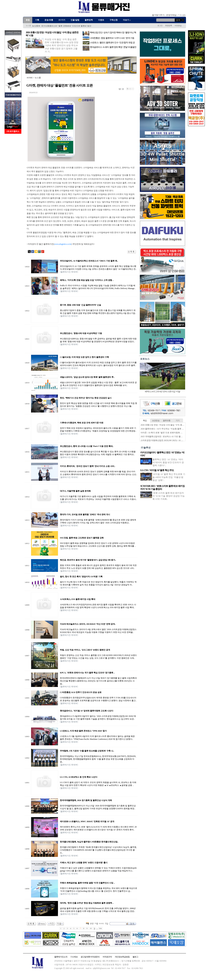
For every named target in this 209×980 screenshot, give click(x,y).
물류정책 (89, 20)
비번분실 (178, 25)
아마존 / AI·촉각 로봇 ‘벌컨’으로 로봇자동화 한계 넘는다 (166, 433)
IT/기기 (62, 20)
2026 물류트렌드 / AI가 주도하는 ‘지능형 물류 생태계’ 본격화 (168, 429)
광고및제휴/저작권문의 (90, 957)
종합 (28, 20)
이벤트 (101, 20)
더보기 (127, 20)
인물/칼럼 (75, 20)
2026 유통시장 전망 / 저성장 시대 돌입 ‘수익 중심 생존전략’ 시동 (169, 425)
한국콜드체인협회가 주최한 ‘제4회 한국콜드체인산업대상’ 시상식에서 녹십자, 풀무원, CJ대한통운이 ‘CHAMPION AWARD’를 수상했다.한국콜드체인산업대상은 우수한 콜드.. (98, 850)
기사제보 (74, 957)
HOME (30, 78)
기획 (37, 20)
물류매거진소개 (61, 957)
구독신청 (114, 20)
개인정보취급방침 (122, 957)
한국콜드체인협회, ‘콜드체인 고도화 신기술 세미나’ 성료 (57, 26)
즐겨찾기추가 (158, 15)
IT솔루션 (146, 448)
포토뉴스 (145, 359)
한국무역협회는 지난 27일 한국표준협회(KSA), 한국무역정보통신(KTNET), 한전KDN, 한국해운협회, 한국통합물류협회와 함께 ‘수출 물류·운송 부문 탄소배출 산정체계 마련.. (98, 759)
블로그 (135, 957)
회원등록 (169, 25)
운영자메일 (171, 15)
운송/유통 (49, 20)
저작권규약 (107, 957)
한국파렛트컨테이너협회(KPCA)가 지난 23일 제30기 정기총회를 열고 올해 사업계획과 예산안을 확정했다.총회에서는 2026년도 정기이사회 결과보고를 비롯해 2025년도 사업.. (98, 681)
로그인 (160, 25)
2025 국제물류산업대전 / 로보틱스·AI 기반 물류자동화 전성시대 (169, 436)
